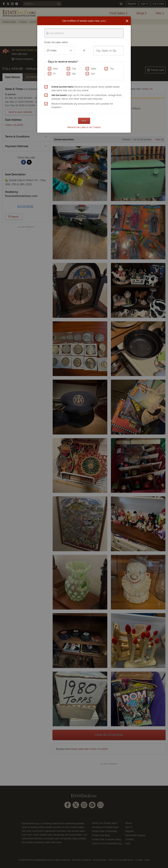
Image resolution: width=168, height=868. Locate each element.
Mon (55, 69)
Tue (74, 69)
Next (84, 121)
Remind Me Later (77, 127)
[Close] (127, 21)
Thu (112, 69)
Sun (93, 74)
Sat (74, 74)
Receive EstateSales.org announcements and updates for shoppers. (82, 106)
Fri (54, 74)
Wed (93, 69)
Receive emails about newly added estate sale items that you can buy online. (85, 89)
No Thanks (95, 127)
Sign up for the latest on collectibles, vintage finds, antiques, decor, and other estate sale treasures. (87, 97)
